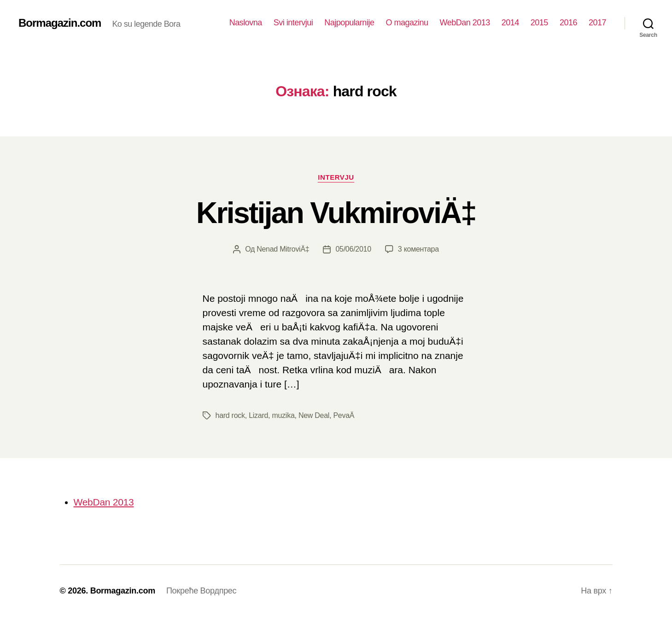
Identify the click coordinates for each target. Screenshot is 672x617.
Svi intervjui (293, 23)
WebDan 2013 (465, 23)
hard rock (230, 415)
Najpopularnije (349, 23)
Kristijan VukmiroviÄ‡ (336, 213)
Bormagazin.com (60, 23)
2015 (539, 23)
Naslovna (246, 23)
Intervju (336, 177)
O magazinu (407, 23)
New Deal (314, 415)
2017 (597, 23)
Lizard (258, 415)
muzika (283, 415)
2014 (510, 23)
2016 (568, 23)
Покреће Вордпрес (201, 591)
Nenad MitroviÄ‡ (283, 249)
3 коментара (418, 249)
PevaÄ (347, 415)
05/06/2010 (353, 249)
